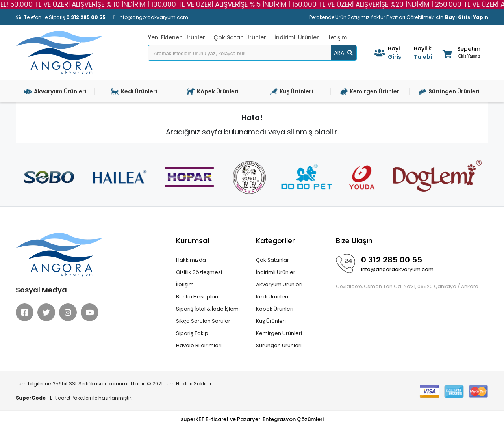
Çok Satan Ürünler (241, 37)
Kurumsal (193, 241)
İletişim (337, 37)
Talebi (424, 53)
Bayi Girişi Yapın (467, 17)
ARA (343, 53)
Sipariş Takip (192, 333)
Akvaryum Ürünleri (279, 284)
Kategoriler (275, 241)
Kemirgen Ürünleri (279, 333)
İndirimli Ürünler (297, 37)
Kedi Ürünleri (272, 297)
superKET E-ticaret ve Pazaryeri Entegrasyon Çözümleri (252, 419)
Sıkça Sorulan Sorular (203, 321)
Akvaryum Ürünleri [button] (55, 91)
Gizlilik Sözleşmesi (199, 272)
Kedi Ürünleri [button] (134, 91)
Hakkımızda (191, 260)
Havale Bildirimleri (199, 345)
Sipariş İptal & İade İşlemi (208, 309)
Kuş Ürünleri (271, 321)
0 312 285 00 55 (392, 260)
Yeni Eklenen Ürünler (177, 37)
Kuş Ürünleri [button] (292, 91)
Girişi (398, 53)
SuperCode (31, 398)
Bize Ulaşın (354, 241)
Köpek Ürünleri (275, 309)
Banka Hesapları (197, 297)
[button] (461, 54)
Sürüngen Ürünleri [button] (449, 91)
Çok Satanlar (272, 260)
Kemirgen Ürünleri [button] (370, 91)
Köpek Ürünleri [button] (213, 91)
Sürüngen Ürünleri (279, 345)
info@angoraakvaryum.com (397, 269)
